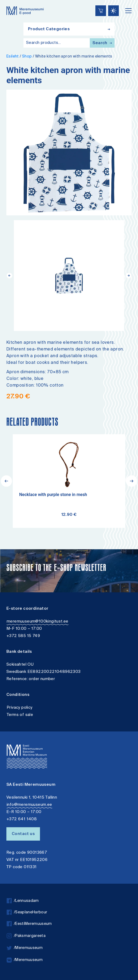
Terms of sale (20, 715)
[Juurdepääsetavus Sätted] (113, 11)
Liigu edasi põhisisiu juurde (7, 1)
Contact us (23, 834)
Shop (27, 57)
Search (102, 43)
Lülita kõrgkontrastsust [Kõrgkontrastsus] (8, 4)
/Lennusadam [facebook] (23, 901)
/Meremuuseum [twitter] (25, 948)
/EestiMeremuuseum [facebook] (29, 924)
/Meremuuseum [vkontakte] (25, 960)
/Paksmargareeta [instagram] (26, 936)
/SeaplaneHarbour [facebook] (27, 912)
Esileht (13, 57)
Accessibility (9, 1)
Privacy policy (20, 708)
